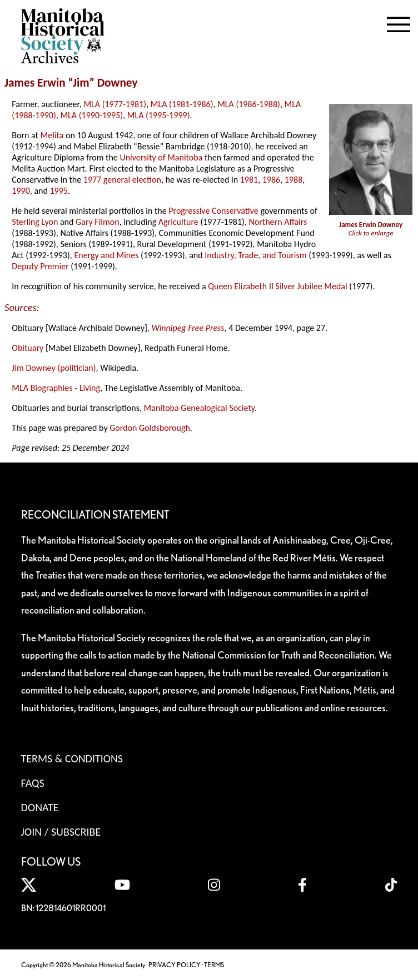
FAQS (33, 783)
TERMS (214, 965)
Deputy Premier (40, 266)
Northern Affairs (278, 222)
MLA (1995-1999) (159, 115)
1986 (271, 180)
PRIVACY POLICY (175, 965)
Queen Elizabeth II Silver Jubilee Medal (277, 286)
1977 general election (122, 180)
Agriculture (178, 222)
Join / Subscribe (61, 832)
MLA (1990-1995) (91, 115)
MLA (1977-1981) (115, 104)
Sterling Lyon (35, 222)
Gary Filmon (98, 222)
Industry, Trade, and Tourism (255, 255)
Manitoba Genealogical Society (199, 408)
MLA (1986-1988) (249, 104)
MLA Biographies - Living (56, 388)
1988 (293, 180)
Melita (52, 135)
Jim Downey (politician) (54, 368)
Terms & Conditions (72, 758)
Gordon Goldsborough (150, 428)
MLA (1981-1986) (182, 104)
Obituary (28, 348)
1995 (58, 191)
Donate (40, 807)
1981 (249, 180)
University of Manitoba (161, 157)
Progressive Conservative (213, 211)
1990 (21, 191)
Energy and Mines (106, 255)
